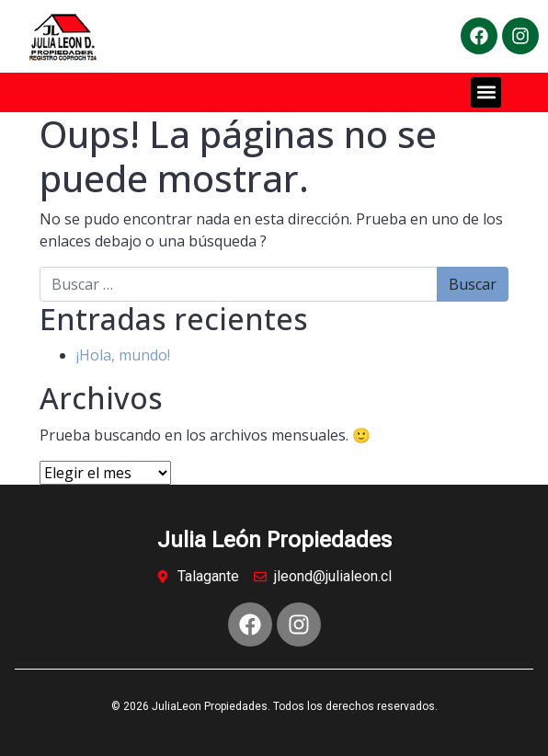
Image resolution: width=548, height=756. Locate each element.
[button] (486, 92)
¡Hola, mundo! (123, 355)
